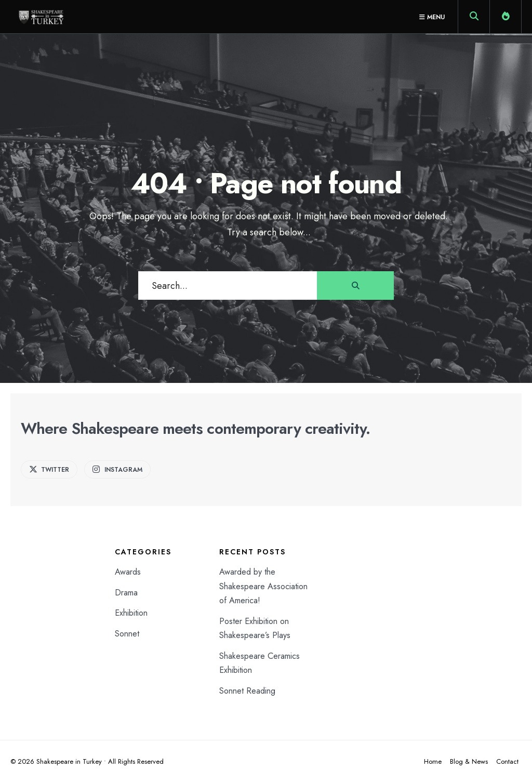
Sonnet (127, 634)
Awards (128, 572)
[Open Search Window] (474, 19)
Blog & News (469, 761)
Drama (126, 593)
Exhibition (131, 613)
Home (433, 761)
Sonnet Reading (247, 691)
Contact (507, 761)
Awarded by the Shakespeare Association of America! (263, 586)
